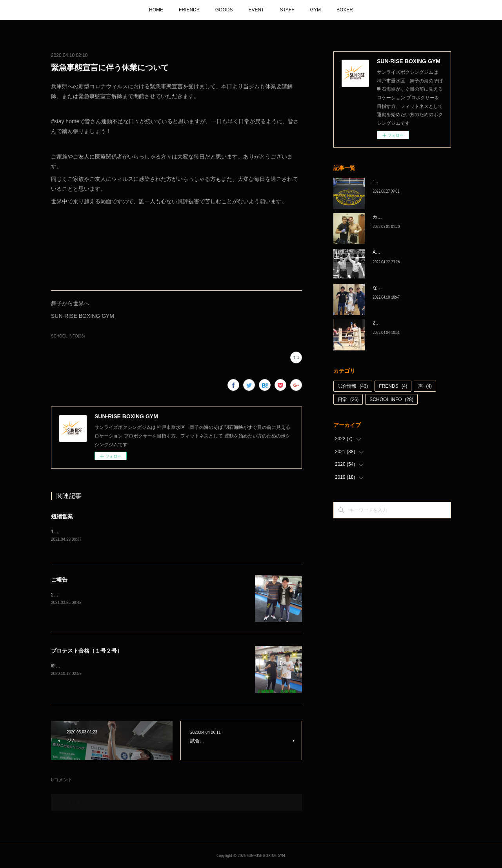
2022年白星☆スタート (397, 323)
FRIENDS (189, 10)
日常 (348, 399)
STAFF (287, 10)
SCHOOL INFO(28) (68, 336)
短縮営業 (62, 516)
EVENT (256, 10)
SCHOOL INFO (391, 399)
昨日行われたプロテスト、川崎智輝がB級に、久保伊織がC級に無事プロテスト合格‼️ (140, 666)
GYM (316, 10)
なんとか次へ (387, 288)
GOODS (224, 10)
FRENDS (393, 386)
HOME (156, 10)
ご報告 (59, 580)
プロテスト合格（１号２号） (87, 651)
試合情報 (353, 386)
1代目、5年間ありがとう (399, 182)
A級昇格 (381, 252)
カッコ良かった (389, 217)
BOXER (345, 10)
